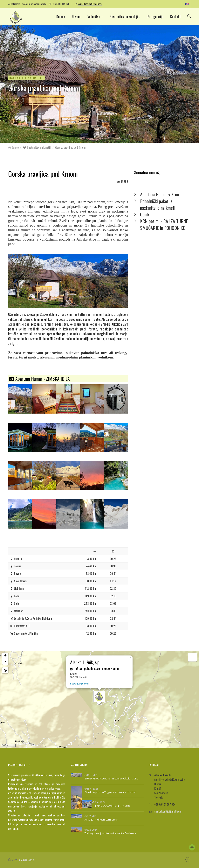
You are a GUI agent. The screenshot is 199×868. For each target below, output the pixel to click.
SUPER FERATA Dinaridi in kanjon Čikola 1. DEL (111, 778)
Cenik (145, 214)
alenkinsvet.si (27, 860)
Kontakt (176, 17)
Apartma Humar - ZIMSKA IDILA (39, 379)
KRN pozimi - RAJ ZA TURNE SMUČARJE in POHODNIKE (164, 224)
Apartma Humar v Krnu (160, 194)
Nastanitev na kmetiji (125, 17)
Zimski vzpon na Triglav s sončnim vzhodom (110, 792)
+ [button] (5, 656)
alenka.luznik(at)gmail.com (90, 4)
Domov (61, 17)
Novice (76, 17)
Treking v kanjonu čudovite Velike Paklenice (110, 833)
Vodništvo (95, 17)
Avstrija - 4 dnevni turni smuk (101, 820)
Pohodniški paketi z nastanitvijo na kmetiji (159, 204)
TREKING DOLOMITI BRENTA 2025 (111, 806)
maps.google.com (79, 684)
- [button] (5, 662)
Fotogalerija (155, 17)
